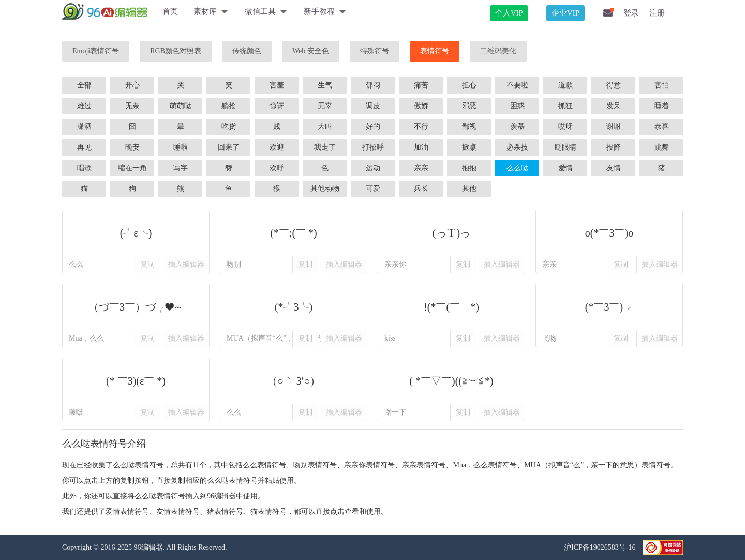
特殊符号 (375, 51)
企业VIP (565, 13)
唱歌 (84, 168)
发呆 (614, 106)
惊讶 (277, 106)
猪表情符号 (225, 512)
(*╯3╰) (294, 307)
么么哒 (517, 168)
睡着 (662, 106)
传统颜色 (247, 51)
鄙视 (469, 127)
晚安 (132, 147)
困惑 (517, 106)
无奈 (132, 106)
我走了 (325, 147)
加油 (421, 147)
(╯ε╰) (136, 233)
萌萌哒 (181, 106)
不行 (421, 127)
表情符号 (435, 51)
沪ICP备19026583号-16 (601, 547)
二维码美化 (498, 51)
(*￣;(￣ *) (294, 233)
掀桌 (469, 147)
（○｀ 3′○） (294, 381)
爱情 (565, 168)
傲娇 (421, 106)
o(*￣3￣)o (609, 233)
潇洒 (84, 127)
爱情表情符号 (127, 512)
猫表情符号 (269, 512)
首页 (170, 11)
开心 (132, 85)
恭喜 (662, 127)
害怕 (662, 85)
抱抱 (469, 168)
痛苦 (421, 85)
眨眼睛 (565, 147)
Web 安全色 (311, 51)
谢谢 (614, 127)
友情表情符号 (178, 512)
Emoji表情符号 (96, 51)
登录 (631, 13)
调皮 (373, 106)
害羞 (277, 85)
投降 (614, 147)
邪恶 (469, 106)
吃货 (229, 127)
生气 (325, 85)
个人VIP (509, 13)
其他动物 (325, 189)
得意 (614, 85)
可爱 (373, 189)
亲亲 (421, 168)
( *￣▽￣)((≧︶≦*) (451, 381)
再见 (84, 147)
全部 (84, 85)
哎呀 (565, 127)
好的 (373, 127)
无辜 (325, 106)
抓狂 (565, 106)
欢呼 (277, 168)
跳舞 (662, 147)
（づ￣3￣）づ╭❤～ (136, 307)
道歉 (565, 85)
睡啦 (181, 147)
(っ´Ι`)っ (451, 233)
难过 (84, 106)
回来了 (229, 147)
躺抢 (229, 106)
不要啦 (517, 85)
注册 (657, 13)
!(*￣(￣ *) (451, 307)
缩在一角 (132, 168)
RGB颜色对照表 (176, 51)
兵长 (421, 189)
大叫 (325, 127)
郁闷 (373, 85)
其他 (469, 189)
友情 (614, 168)
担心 (469, 85)
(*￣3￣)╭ (609, 307)
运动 (373, 168)
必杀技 (517, 147)
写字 (181, 168)
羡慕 (517, 127)
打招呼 (373, 147)
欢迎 (277, 147)
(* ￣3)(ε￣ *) (136, 381)
